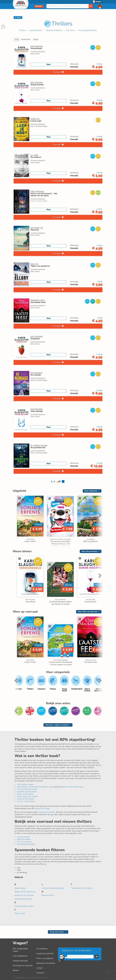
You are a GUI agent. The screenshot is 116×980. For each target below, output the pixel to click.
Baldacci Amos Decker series (72, 787)
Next (100, 515)
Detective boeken (24, 839)
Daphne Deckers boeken (24, 906)
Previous (16, 680)
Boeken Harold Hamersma (25, 892)
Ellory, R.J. (34, 264)
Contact (39, 968)
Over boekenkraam (20, 956)
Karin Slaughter (37, 46)
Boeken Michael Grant (23, 899)
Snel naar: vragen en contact (57, 725)
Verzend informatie (20, 961)
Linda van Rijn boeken (25, 799)
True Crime (70, 30)
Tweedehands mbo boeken (82, 888)
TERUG (18, 17)
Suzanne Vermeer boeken (27, 789)
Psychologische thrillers (88, 30)
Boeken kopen (20, 888)
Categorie (39, 6)
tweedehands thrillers (47, 812)
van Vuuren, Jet (37, 228)
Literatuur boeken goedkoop (53, 888)
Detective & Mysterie (54, 30)
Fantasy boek (20, 913)
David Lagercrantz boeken (27, 796)
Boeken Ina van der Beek (24, 895)
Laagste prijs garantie (45, 954)
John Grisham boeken (25, 784)
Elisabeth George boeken (27, 792)
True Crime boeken (24, 842)
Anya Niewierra (36, 373)
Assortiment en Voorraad (23, 966)
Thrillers (22, 30)
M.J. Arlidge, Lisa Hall (39, 445)
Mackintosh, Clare (38, 300)
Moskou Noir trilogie (42, 808)
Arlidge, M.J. (35, 119)
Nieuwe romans (48, 895)
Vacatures (40, 973)
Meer (49, 64)
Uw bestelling (42, 949)
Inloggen (98, 2)
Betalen (16, 970)
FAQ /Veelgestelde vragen (20, 950)
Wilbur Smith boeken (25, 794)
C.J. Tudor (34, 155)
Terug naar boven (57, 932)
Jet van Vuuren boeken (26, 801)
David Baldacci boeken (26, 787)
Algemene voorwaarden (46, 963)
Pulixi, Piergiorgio (37, 191)
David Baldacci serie (45, 787)
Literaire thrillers (36, 30)
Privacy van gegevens (45, 958)
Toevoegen (57, 72)
